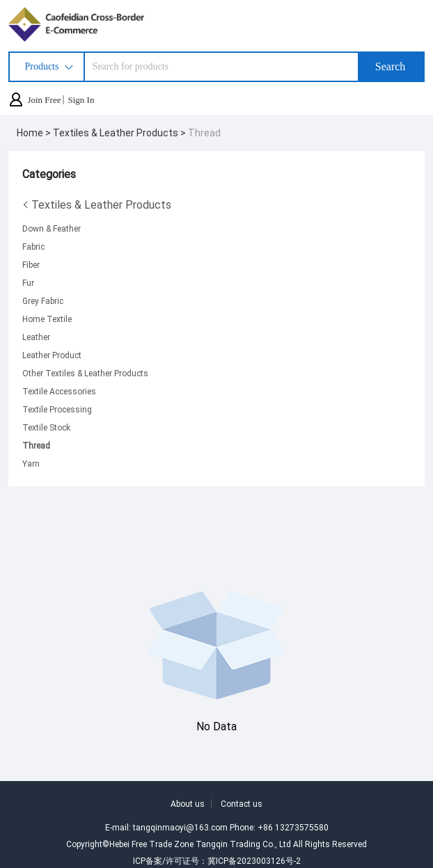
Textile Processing (57, 409)
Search (391, 66)
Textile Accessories (59, 391)
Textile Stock (46, 427)
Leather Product (52, 355)
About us (188, 803)
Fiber (31, 264)
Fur (28, 282)
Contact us (242, 803)
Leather (36, 337)
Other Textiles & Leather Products (85, 373)
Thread (204, 132)
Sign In (81, 100)
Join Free (44, 100)
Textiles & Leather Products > (120, 132)
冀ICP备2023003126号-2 (254, 860)
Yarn (31, 463)
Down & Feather (52, 228)
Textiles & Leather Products (97, 204)
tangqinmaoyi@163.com (180, 827)
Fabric (33, 246)
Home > (35, 132)
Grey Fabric (43, 300)
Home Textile (47, 319)
